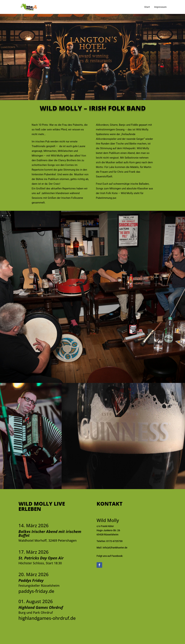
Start (147, 7)
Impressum (160, 7)
